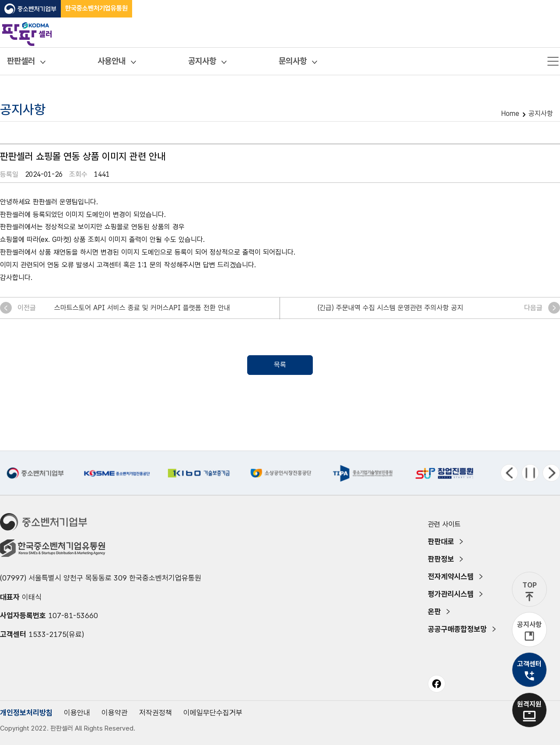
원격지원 (529, 704)
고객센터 (529, 664)
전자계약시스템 (451, 577)
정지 (530, 473)
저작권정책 (156, 713)
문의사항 (293, 61)
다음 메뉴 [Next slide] (551, 473)
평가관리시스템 (451, 594)
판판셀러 (21, 61)
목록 (280, 365)
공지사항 (202, 61)
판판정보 (441, 559)
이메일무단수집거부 (213, 713)
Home (510, 114)
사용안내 (112, 61)
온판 (434, 612)
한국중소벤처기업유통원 (96, 8)
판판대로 (441, 542)
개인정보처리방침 (26, 713)
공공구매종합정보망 (457, 629)
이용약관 (115, 713)
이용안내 (77, 713)
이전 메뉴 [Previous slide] (509, 473)
